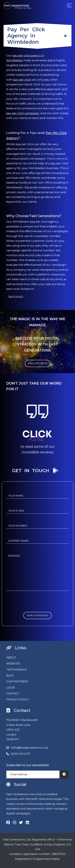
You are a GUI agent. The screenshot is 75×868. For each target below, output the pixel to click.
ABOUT (11, 658)
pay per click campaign (23, 113)
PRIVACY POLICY (17, 700)
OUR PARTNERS (17, 682)
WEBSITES (13, 664)
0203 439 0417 (20, 754)
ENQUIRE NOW (38, 363)
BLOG (10, 676)
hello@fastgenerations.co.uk (30, 748)
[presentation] (29, 606)
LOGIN (11, 688)
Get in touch (16, 296)
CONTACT (13, 694)
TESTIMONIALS (16, 670)
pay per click (22, 80)
